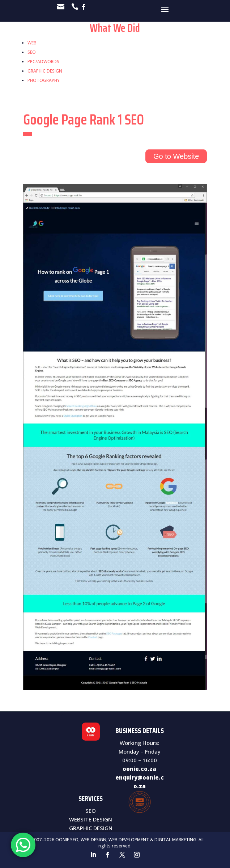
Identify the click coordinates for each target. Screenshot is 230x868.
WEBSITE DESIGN (91, 819)
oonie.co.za (139, 769)
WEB (32, 43)
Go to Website (176, 156)
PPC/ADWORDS (43, 62)
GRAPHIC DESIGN (45, 71)
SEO (32, 52)
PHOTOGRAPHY (44, 80)
